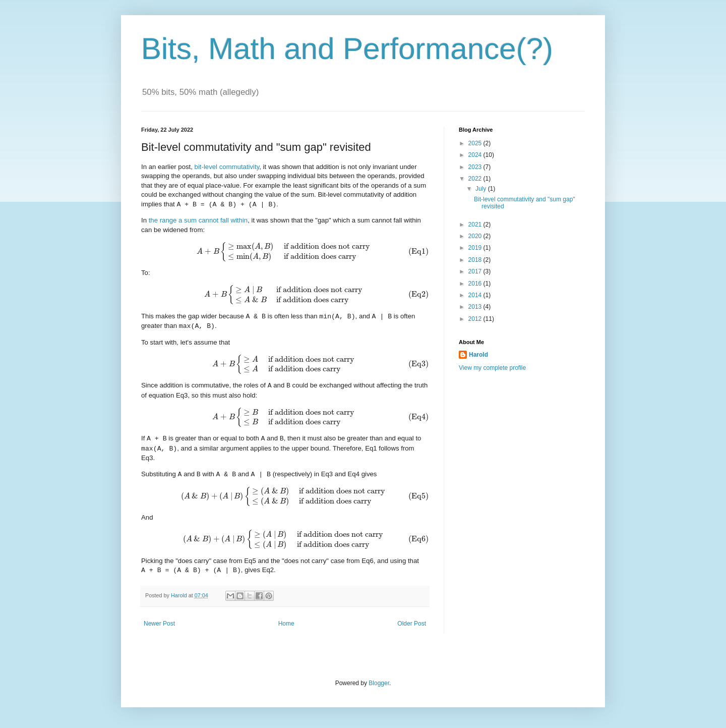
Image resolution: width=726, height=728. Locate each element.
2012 (476, 319)
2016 (476, 284)
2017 (476, 271)
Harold (180, 595)
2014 (476, 295)
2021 (476, 225)
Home (286, 624)
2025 (476, 143)
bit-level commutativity (227, 167)
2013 (476, 307)
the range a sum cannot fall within (198, 220)
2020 (476, 236)
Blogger (379, 683)
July (482, 189)
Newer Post (159, 624)
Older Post (412, 624)
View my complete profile (492, 368)
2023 (476, 167)
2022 (476, 179)
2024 (476, 155)
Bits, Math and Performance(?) (347, 49)
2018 (476, 260)
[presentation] (285, 251)
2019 (476, 248)
